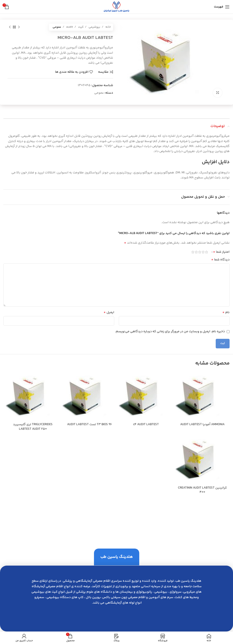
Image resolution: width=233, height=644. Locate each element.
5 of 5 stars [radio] (193, 252)
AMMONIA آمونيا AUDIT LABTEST (202, 424)
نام (226, 312)
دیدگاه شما (220, 260)
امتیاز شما (221, 252)
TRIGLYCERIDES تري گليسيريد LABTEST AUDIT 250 (33, 427)
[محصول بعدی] (10, 27)
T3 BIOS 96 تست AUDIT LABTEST (89, 424)
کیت (80, 27)
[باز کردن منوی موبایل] (222, 7)
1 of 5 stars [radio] (206, 252)
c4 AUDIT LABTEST (146, 424)
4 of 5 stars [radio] (196, 252)
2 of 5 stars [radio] (203, 252)
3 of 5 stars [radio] (200, 252)
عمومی (57, 27)
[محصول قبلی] (19, 27)
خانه (108, 27)
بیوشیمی (94, 27)
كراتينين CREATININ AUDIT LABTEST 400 (202, 490)
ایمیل (109, 312)
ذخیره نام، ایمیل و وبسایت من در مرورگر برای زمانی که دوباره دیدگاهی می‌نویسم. (170, 332)
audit (69, 27)
